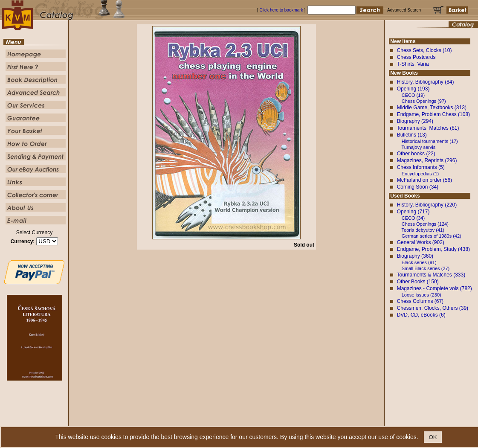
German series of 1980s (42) (432, 236)
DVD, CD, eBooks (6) (421, 315)
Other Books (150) (418, 282)
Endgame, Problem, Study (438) (433, 249)
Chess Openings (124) (425, 224)
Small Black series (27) (426, 268)
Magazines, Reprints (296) (427, 160)
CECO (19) (413, 95)
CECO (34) (413, 218)
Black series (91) (419, 262)
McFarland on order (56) (424, 180)
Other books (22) (416, 154)
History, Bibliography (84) (426, 82)
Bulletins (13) (412, 135)
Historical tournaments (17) (430, 141)
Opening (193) (413, 89)
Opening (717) (413, 212)
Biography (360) (415, 256)
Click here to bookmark (281, 10)
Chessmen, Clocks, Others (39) (433, 308)
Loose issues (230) (422, 295)
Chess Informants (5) (421, 167)
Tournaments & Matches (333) (431, 275)
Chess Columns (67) (420, 301)
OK (433, 437)
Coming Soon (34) (418, 187)
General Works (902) (421, 242)
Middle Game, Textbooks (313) (432, 108)
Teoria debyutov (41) (423, 230)
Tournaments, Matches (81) (428, 128)
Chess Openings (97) (424, 101)
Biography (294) (415, 121)
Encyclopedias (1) (420, 174)
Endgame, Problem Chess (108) (433, 114)
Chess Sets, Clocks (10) (424, 50)
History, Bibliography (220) (427, 205)
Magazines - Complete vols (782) (435, 288)
